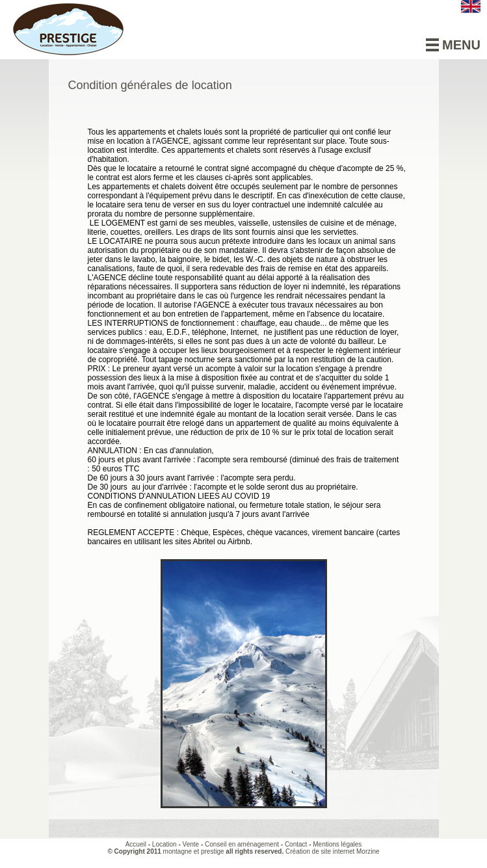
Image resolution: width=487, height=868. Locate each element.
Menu (453, 45)
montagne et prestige (194, 851)
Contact (296, 844)
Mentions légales (337, 844)
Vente (191, 844)
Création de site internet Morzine (333, 851)
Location (165, 844)
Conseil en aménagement (242, 844)
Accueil (136, 844)
